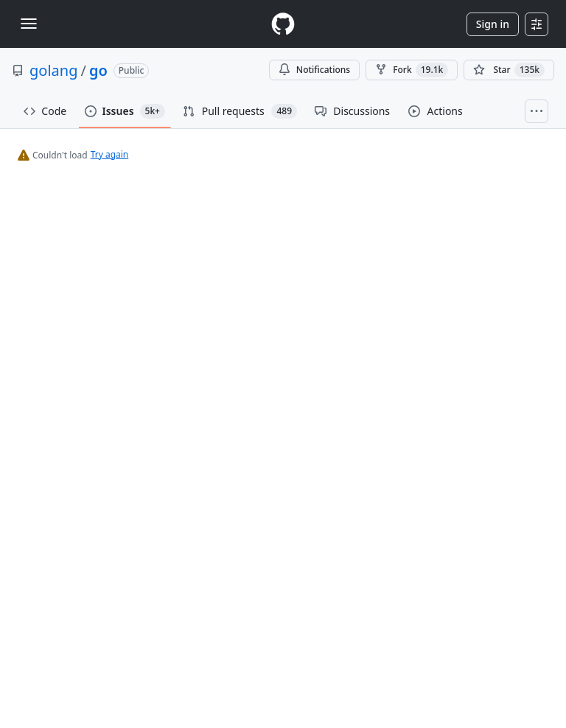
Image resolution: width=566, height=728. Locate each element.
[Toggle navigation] (29, 24)
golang (53, 70)
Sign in (493, 24)
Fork (412, 70)
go (98, 70)
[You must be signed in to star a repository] (509, 70)
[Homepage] (283, 24)
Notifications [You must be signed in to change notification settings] (314, 70)
